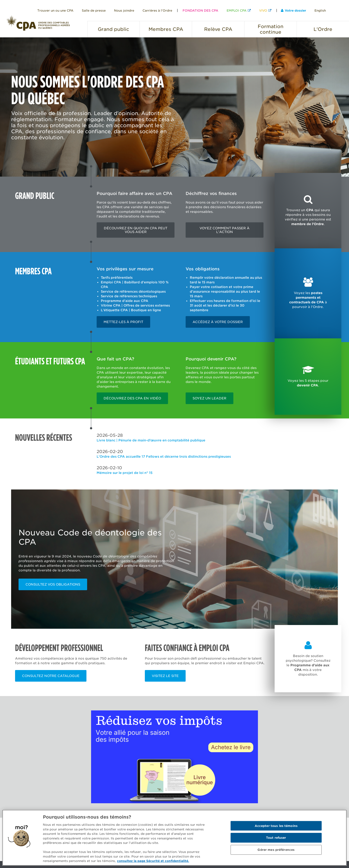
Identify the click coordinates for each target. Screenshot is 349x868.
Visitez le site (165, 676)
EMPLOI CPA (237, 11)
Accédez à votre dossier (218, 322)
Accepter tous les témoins (276, 826)
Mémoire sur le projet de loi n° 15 (125, 473)
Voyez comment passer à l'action (225, 230)
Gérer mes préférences (276, 850)
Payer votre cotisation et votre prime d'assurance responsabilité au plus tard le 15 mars (225, 291)
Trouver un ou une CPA (55, 11)
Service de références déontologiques (133, 291)
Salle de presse (94, 11)
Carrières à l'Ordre (157, 11)
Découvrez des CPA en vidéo (132, 398)
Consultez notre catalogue (51, 676)
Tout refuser (276, 838)
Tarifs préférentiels (117, 278)
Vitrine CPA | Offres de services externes (135, 305)
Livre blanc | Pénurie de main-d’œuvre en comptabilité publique (151, 440)
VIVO (263, 11)
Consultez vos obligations (53, 584)
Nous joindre (124, 11)
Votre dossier (293, 11)
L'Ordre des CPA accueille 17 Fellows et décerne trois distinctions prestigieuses (164, 457)
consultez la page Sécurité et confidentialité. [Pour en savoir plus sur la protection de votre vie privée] (153, 861)
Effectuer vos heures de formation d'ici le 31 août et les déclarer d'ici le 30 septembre (225, 305)
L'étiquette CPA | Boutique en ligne (131, 310)
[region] (174, 838)
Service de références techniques (129, 296)
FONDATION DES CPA (200, 11)
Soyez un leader (209, 398)
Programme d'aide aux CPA (125, 301)
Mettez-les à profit (123, 322)
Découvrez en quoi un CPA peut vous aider (136, 230)
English (320, 11)
